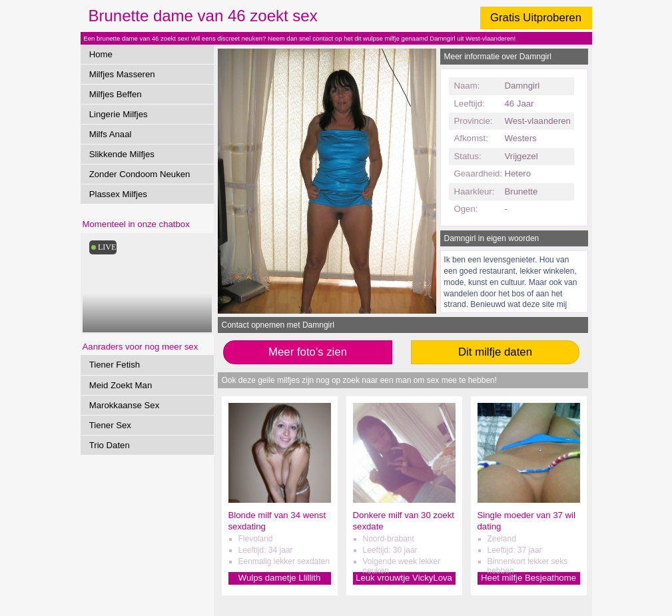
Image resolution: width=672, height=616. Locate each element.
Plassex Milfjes (118, 194)
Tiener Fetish (115, 365)
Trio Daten (110, 445)
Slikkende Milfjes (122, 154)
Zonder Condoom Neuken (140, 174)
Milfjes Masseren (122, 74)
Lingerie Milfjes (119, 114)
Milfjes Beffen (116, 94)
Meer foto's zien (308, 352)
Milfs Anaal (111, 134)
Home (101, 54)
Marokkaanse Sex (125, 405)
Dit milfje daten (495, 352)
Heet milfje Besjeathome (528, 578)
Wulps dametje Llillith (280, 578)
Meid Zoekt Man (121, 385)
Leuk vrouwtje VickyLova (404, 578)
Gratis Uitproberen (536, 18)
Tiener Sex (110, 425)
